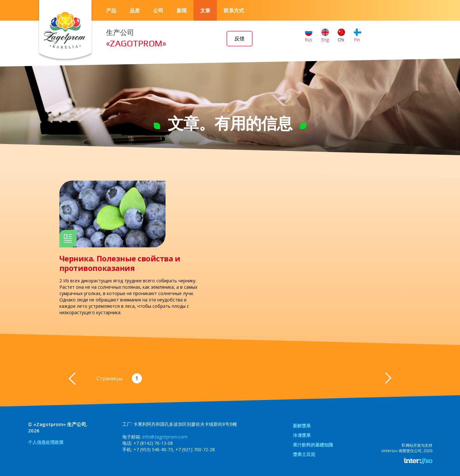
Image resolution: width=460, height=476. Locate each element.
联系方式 (234, 10)
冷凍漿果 (302, 435)
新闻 (182, 10)
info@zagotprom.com (165, 437)
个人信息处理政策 (46, 442)
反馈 (240, 39)
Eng (325, 36)
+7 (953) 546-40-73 (153, 449)
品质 (135, 10)
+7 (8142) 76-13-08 (153, 443)
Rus (308, 36)
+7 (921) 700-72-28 (195, 449)
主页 (226, 110)
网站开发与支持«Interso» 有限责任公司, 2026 (407, 448)
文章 (205, 10)
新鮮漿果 (302, 426)
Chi (341, 36)
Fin (358, 36)
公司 (158, 10)
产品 (111, 10)
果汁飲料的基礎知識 (313, 445)
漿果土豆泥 (304, 454)
